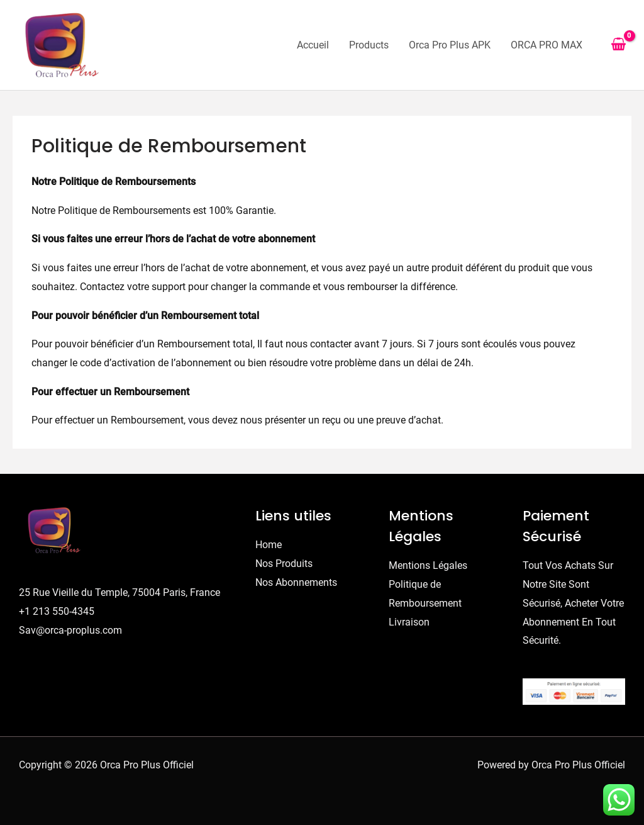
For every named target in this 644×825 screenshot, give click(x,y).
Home (269, 545)
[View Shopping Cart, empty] (618, 45)
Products (369, 45)
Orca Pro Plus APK (450, 45)
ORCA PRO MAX (547, 45)
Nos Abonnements (296, 582)
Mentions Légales (428, 565)
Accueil (313, 45)
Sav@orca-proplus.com (70, 630)
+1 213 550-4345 (57, 611)
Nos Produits (284, 564)
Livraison (409, 622)
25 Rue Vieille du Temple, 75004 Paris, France (119, 592)
